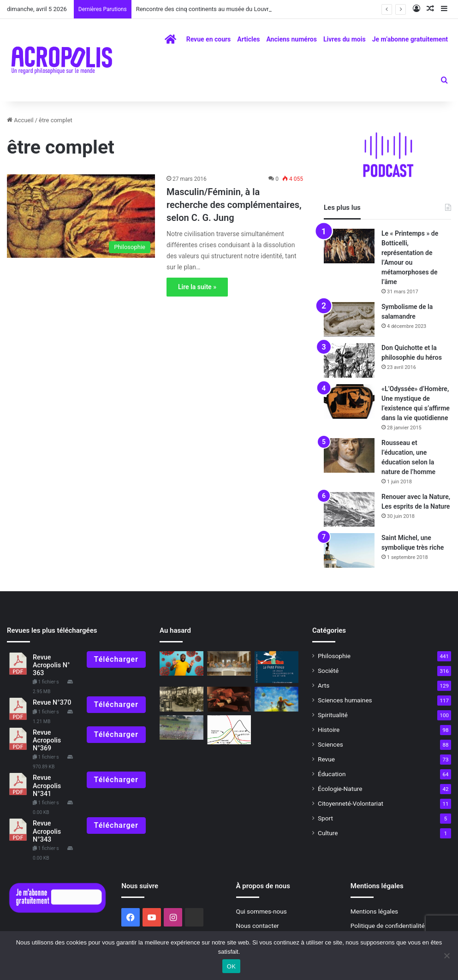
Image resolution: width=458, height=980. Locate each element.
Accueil (20, 120)
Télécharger (116, 659)
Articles (248, 39)
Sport (325, 818)
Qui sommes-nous (262, 911)
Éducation (332, 774)
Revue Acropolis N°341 (47, 786)
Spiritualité (333, 715)
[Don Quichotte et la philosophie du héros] (349, 360)
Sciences (330, 744)
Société (328, 671)
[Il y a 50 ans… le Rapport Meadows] (229, 730)
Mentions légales (374, 911)
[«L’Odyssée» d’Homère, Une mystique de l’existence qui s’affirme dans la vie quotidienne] (349, 401)
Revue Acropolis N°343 (47, 832)
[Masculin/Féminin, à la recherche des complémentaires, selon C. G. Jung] (81, 216)
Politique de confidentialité (388, 926)
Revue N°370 (52, 703)
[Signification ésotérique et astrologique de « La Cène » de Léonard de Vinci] (229, 664)
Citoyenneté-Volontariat (351, 803)
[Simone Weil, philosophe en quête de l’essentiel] (181, 699)
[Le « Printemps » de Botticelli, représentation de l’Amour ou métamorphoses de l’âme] (349, 246)
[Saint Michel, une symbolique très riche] (349, 550)
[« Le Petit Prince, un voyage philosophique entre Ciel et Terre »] (277, 667)
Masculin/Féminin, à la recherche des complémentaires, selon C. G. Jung (234, 205)
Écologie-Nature (340, 789)
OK (231, 966)
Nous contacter (258, 926)
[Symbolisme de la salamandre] (349, 319)
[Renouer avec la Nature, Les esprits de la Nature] (349, 509)
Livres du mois (345, 39)
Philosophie (334, 656)
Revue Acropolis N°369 (47, 741)
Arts (324, 685)
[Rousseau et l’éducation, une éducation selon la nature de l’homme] (349, 455)
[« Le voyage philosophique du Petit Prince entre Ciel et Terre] (277, 699)
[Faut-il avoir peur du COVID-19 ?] (181, 664)
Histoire (329, 730)
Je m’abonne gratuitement (410, 39)
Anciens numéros (291, 39)
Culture (328, 833)
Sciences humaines (345, 700)
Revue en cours (209, 39)
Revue (326, 759)
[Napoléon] (181, 728)
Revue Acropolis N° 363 (51, 665)
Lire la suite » (197, 287)
